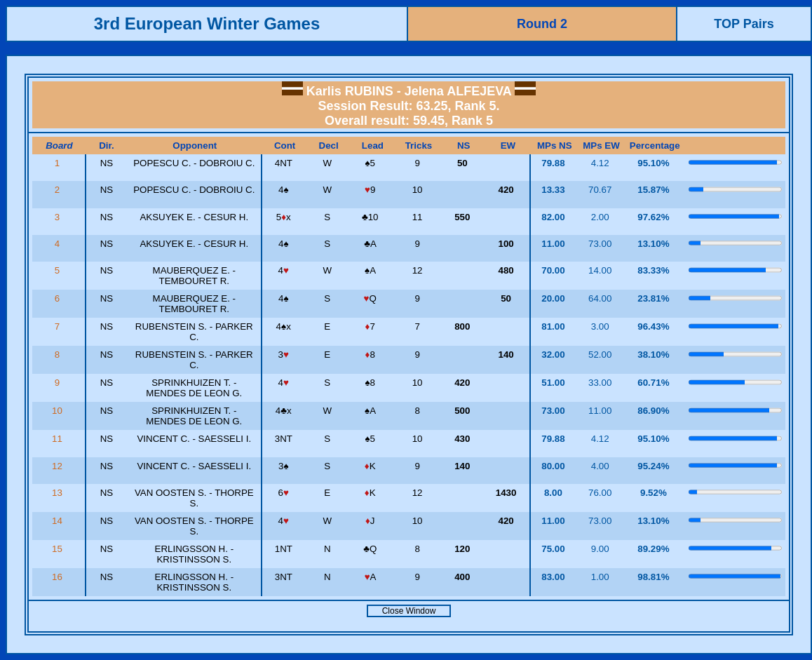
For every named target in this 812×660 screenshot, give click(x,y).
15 (59, 549)
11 (59, 439)
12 (59, 466)
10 (59, 411)
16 (59, 577)
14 (59, 521)
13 (59, 493)
